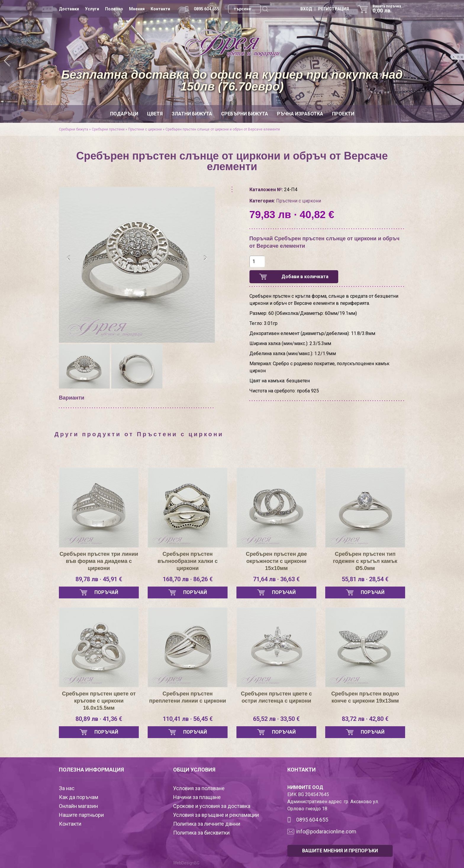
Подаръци (124, 114)
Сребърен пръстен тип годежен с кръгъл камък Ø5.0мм (365, 561)
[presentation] (69, 258)
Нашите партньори (81, 815)
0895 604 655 (207, 9)
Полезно (114, 9)
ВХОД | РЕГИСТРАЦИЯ (325, 9)
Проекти (343, 114)
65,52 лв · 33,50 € (276, 719)
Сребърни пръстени (108, 129)
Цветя (155, 114)
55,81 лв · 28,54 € (365, 579)
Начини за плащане (197, 797)
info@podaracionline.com (326, 831)
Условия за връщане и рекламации (216, 815)
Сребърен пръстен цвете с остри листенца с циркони (276, 697)
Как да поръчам (79, 797)
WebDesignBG (186, 863)
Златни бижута (192, 114)
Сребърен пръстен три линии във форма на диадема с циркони (99, 561)
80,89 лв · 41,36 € (99, 719)
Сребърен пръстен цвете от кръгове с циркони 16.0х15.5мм (99, 701)
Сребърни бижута (245, 114)
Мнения (137, 9)
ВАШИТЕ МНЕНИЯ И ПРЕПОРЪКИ (340, 851)
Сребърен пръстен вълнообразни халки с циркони (188, 561)
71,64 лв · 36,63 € (276, 579)
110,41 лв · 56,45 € (188, 719)
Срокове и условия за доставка (212, 806)
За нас (67, 788)
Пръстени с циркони (145, 129)
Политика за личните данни (207, 824)
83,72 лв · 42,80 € (365, 719)
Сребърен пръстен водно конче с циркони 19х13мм (365, 697)
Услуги (92, 9)
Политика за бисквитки (201, 833)
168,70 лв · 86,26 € (188, 579)
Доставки (69, 9)
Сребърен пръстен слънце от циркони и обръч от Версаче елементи (223, 129)
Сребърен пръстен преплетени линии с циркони (188, 697)
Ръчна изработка (300, 114)
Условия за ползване (199, 788)
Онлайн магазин (78, 806)
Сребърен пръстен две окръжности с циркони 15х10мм (277, 561)
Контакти (160, 9)
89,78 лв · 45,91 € (99, 579)
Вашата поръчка (389, 9)
